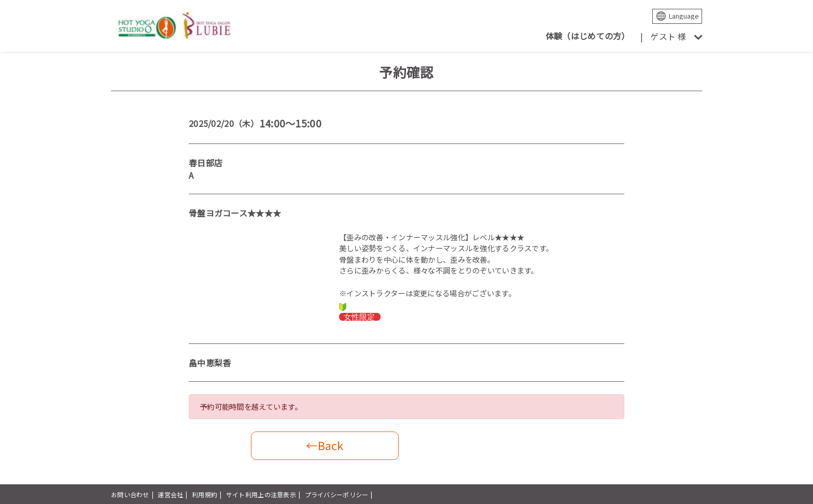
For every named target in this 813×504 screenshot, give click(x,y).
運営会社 (170, 494)
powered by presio (674, 494)
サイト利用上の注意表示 (261, 494)
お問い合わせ (130, 494)
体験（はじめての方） (588, 36)
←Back (325, 445)
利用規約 (205, 494)
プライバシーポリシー (337, 494)
